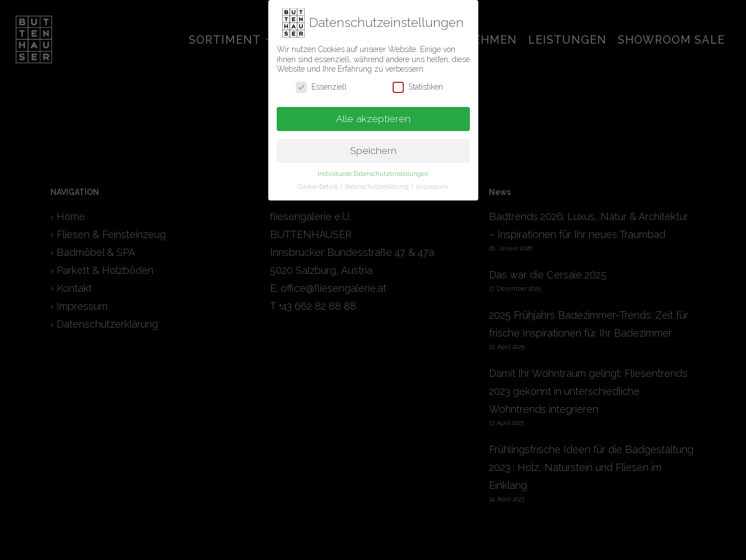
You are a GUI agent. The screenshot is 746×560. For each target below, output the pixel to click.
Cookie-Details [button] (319, 183)
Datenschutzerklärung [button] (378, 183)
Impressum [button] (432, 183)
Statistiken (418, 84)
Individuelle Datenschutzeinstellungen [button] (373, 170)
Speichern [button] (373, 147)
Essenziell (321, 84)
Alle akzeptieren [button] (373, 115)
